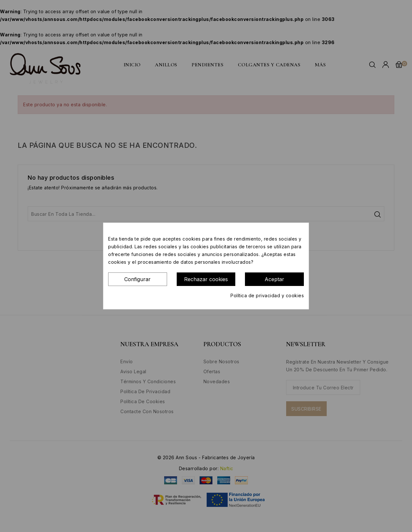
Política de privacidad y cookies (267, 295)
